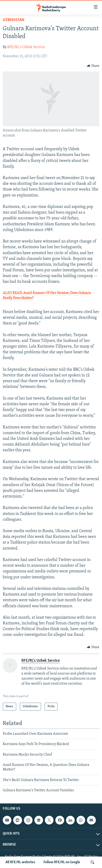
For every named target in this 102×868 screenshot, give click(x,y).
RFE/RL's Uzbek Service (26, 47)
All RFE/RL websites (20, 862)
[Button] (93, 66)
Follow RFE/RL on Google (62, 862)
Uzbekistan (14, 20)
